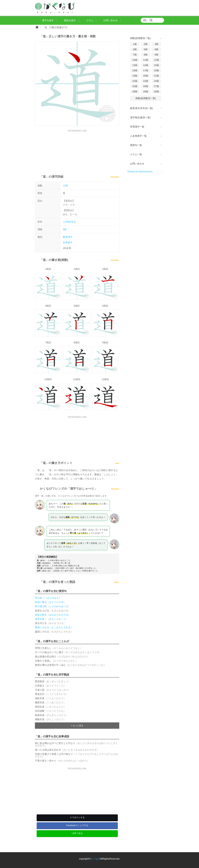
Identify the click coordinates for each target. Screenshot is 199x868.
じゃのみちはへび (59, 606)
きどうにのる (56, 602)
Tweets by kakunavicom (140, 172)
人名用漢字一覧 (138, 136)
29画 (146, 92)
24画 (156, 81)
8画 (146, 55)
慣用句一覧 (136, 145)
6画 (156, 49)
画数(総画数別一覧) (146, 98)
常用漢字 (68, 243)
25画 (135, 86)
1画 (135, 44)
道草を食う (41, 619)
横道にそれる (42, 627)
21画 (156, 76)
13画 (135, 65)
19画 (135, 76)
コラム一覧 (136, 154)
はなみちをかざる (59, 615)
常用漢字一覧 (137, 127)
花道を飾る (41, 615)
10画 (135, 60)
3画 (156, 44)
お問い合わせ (137, 164)
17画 (146, 70)
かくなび (95, 859)
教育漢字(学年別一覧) (142, 108)
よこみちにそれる (61, 627)
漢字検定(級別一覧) (140, 118)
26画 (146, 86)
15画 (156, 65)
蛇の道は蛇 (41, 606)
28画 (135, 92)
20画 (146, 76)
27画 (156, 86)
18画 (156, 70)
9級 (65, 229)
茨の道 (38, 598)
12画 (65, 186)
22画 (135, 81)
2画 (146, 44)
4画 (135, 49)
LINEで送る (77, 833)
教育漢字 (68, 237)
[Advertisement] (77, 150)
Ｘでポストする (77, 817)
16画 (135, 70)
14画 (146, 65)
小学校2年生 (69, 222)
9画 (156, 55)
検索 (161, 20)
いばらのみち (52, 598)
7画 (135, 55)
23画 (146, 81)
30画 (156, 92)
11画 (146, 60)
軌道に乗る (41, 602)
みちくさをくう (57, 619)
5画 (146, 49)
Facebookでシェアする (77, 825)
